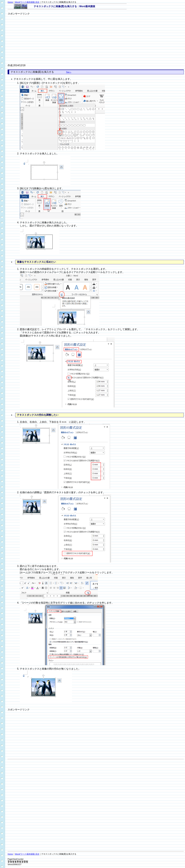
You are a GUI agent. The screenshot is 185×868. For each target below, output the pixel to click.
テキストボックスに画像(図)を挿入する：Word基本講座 (64, 6)
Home (10, 2)
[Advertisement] (33, 37)
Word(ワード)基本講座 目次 (27, 2)
